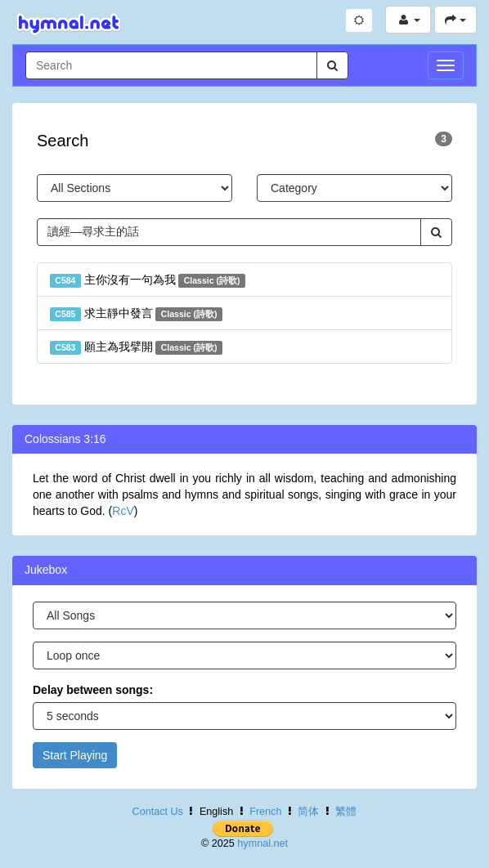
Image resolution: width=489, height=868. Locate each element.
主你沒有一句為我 (148, 280)
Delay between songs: (93, 690)
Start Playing (75, 755)
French (265, 812)
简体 (308, 812)
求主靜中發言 (136, 314)
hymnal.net (262, 843)
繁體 (346, 812)
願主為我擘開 (136, 347)
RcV (123, 511)
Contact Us (158, 812)
